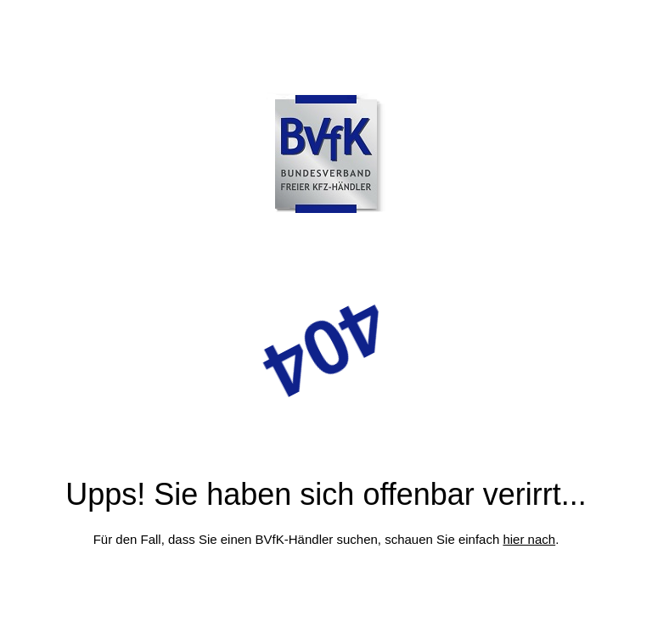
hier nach (529, 539)
